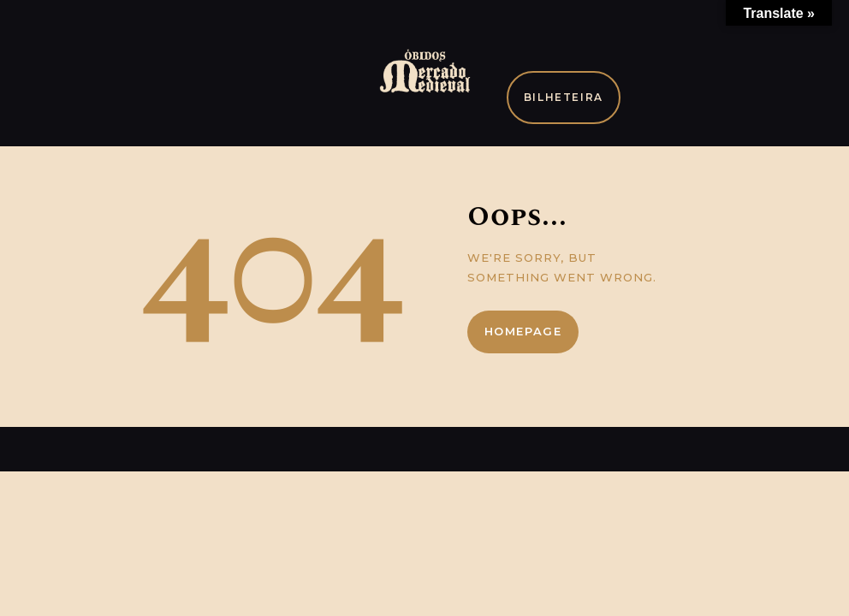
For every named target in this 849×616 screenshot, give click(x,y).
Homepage (523, 331)
